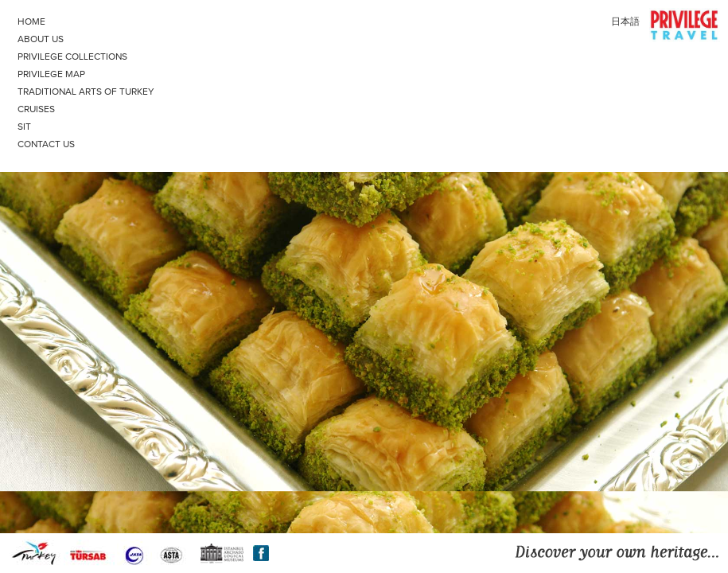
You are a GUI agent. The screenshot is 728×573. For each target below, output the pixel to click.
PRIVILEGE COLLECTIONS (72, 57)
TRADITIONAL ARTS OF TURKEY (86, 92)
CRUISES (36, 109)
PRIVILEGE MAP (51, 74)
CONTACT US (46, 144)
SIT (24, 127)
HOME (31, 21)
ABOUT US (41, 39)
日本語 (625, 21)
